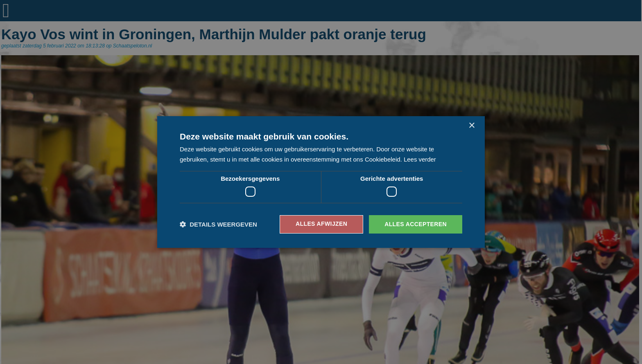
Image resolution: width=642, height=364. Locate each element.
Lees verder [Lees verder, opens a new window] (420, 159)
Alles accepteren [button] (416, 224)
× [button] (471, 126)
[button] (218, 224)
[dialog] (321, 182)
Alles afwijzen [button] (321, 224)
